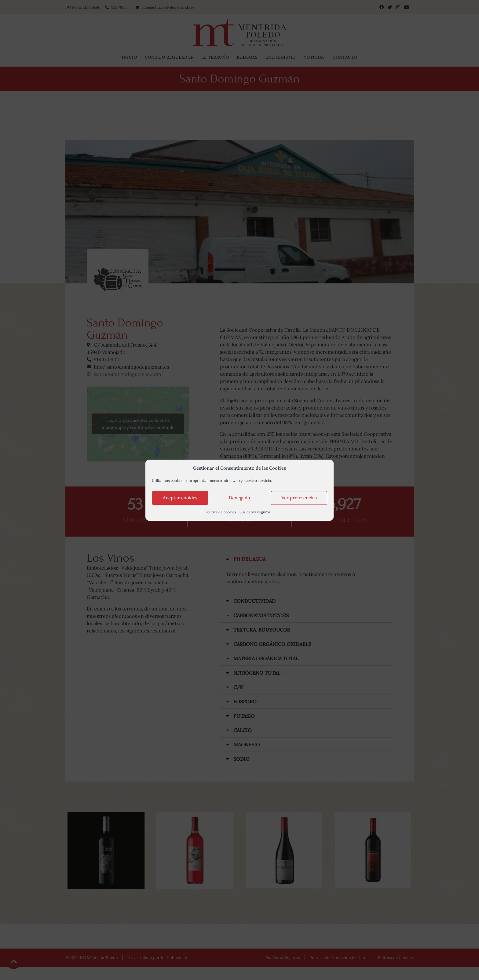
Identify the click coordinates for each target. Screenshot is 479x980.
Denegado (239, 498)
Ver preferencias (299, 498)
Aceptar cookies (180, 498)
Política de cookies (221, 512)
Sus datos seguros (255, 512)
